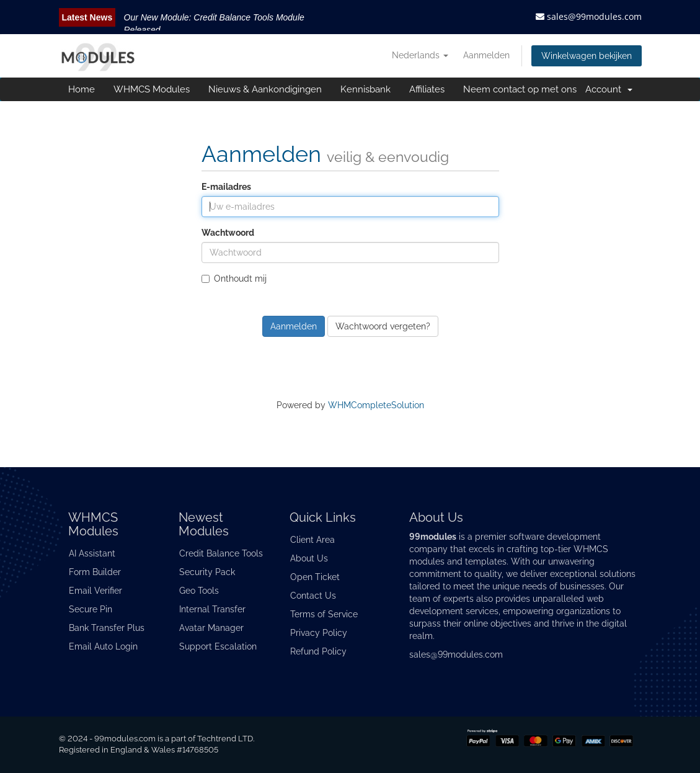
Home (82, 89)
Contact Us (313, 596)
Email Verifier (95, 591)
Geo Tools (199, 591)
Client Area (312, 540)
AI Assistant (92, 553)
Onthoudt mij (234, 279)
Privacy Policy (319, 633)
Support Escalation (218, 646)
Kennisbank (366, 89)
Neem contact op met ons (520, 89)
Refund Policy (318, 651)
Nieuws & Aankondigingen (265, 89)
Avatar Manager (211, 628)
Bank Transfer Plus (107, 628)
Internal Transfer (212, 609)
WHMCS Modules (152, 89)
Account (609, 89)
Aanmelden (486, 55)
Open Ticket (315, 577)
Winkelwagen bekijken (587, 56)
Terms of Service (324, 614)
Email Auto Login (103, 646)
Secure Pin (91, 609)
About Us (309, 558)
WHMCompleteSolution (376, 405)
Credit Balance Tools (221, 553)
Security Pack (207, 572)
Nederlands (420, 55)
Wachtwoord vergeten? (383, 326)
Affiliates (427, 89)
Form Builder (95, 572)
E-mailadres (226, 187)
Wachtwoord (228, 233)
